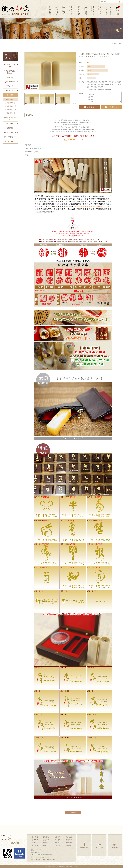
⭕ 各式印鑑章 (10, 82)
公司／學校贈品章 (10, 137)
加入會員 (58, 840)
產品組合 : (82, 66)
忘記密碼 (58, 845)
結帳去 (46, 845)
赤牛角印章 (10, 91)
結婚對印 (10, 77)
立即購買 (89, 107)
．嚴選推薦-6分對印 (10, 110)
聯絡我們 (69, 837)
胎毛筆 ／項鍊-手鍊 (10, 118)
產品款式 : (82, 70)
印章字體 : (82, 74)
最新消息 (35, 843)
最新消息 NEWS (56, 11)
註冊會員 (106, 11)
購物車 (46, 843)
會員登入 (58, 843)
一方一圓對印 (10, 95)
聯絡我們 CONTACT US (100, 11)
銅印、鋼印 (10, 124)
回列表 (74, 813)
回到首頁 (35, 837)
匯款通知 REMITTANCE (71, 11)
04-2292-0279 (39, 852)
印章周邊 (10, 128)
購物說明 (69, 840)
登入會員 (110, 11)
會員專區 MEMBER (92, 11)
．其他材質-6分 (11, 113)
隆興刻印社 (15, 11)
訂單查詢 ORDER (78, 11)
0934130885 (39, 850)
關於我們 (35, 840)
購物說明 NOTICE (85, 11)
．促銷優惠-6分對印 (10, 103)
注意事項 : (82, 82)
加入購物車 (111, 107)
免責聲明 (69, 843)
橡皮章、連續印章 (10, 132)
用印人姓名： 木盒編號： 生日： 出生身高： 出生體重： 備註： (104, 97)
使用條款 (69, 845)
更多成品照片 (10, 141)
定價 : (81, 62)
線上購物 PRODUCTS (64, 11)
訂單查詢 (46, 840)
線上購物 (35, 845)
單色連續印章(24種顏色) (10, 72)
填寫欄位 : (82, 93)
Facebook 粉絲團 (19, 853)
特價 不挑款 (10, 99)
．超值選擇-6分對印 (10, 106)
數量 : (81, 78)
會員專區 (58, 837)
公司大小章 (10, 86)
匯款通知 (46, 837)
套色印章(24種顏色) (10, 66)
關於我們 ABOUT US (49, 11)
